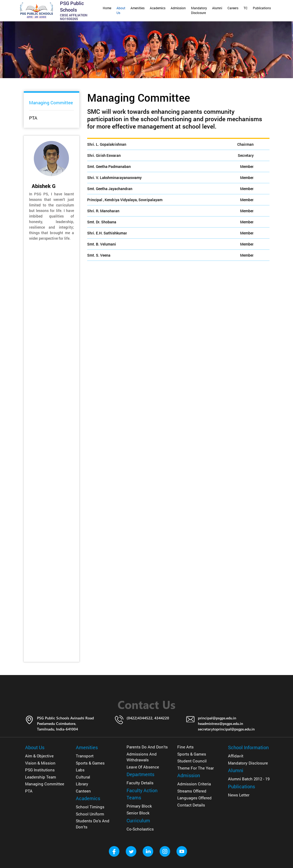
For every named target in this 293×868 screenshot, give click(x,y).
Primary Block (139, 806)
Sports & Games (90, 763)
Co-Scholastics (140, 829)
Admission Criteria (194, 784)
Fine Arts (185, 747)
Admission (178, 8)
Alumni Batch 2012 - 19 (249, 779)
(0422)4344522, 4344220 (148, 718)
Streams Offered (192, 791)
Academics (158, 8)
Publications (262, 8)
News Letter (239, 795)
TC (246, 8)
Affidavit (236, 756)
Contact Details (191, 805)
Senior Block (138, 813)
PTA (33, 118)
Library (82, 784)
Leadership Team (41, 777)
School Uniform (90, 814)
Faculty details (140, 783)
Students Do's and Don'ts (93, 824)
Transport (85, 756)
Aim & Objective (39, 756)
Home (107, 8)
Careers (233, 8)
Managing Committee (51, 103)
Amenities (138, 8)
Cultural (83, 777)
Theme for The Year (196, 768)
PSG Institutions (40, 770)
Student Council (192, 761)
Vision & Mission (40, 763)
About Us (121, 10)
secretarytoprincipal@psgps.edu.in (226, 729)
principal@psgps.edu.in (217, 718)
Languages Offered (194, 798)
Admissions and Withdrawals (142, 757)
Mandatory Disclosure (199, 10)
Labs (80, 770)
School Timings (90, 807)
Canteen (83, 791)
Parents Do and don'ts (147, 747)
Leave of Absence (143, 767)
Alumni (217, 8)
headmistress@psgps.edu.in (220, 723)
